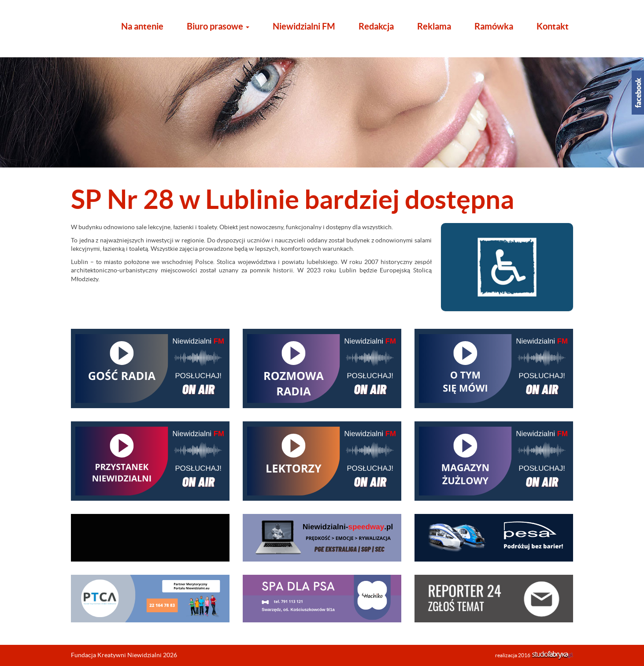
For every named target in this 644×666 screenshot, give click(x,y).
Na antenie (142, 26)
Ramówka (494, 26)
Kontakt (553, 26)
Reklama (434, 26)
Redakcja (376, 26)
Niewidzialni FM (304, 26)
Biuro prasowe (218, 26)
